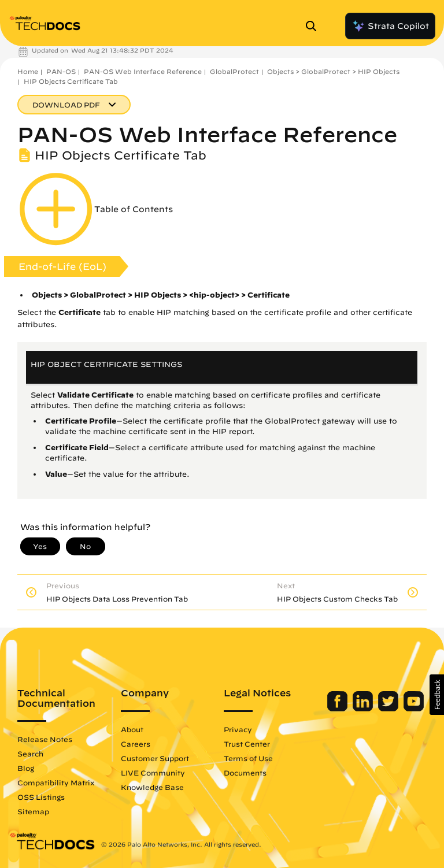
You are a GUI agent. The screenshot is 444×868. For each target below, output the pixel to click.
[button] (437, 695)
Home (28, 71)
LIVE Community (153, 773)
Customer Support (155, 758)
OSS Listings (41, 797)
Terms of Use (248, 758)
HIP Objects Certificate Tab (71, 81)
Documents (245, 773)
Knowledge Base (152, 787)
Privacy (238, 729)
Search (30, 754)
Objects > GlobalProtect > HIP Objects (333, 71)
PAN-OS (61, 71)
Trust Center (247, 744)
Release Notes (45, 739)
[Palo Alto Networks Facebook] (338, 709)
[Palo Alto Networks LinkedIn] (364, 709)
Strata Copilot (390, 26)
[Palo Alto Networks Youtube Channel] (414, 709)
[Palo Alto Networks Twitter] (389, 709)
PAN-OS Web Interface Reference (143, 71)
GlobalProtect (234, 71)
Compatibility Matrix (56, 782)
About (132, 729)
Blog (26, 768)
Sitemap (33, 811)
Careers (136, 744)
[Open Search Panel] (314, 26)
